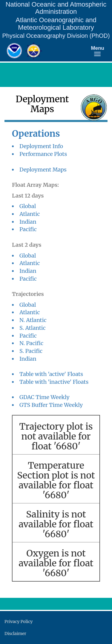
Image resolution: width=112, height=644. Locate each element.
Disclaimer (15, 634)
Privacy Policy (19, 622)
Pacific (28, 229)
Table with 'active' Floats (51, 374)
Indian (28, 222)
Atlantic (30, 214)
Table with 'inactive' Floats (54, 382)
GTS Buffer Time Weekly (51, 405)
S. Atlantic (33, 328)
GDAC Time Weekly (45, 397)
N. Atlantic (33, 320)
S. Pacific (31, 351)
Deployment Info (41, 146)
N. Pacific (31, 343)
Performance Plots (43, 154)
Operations (36, 134)
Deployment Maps (43, 170)
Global (28, 206)
